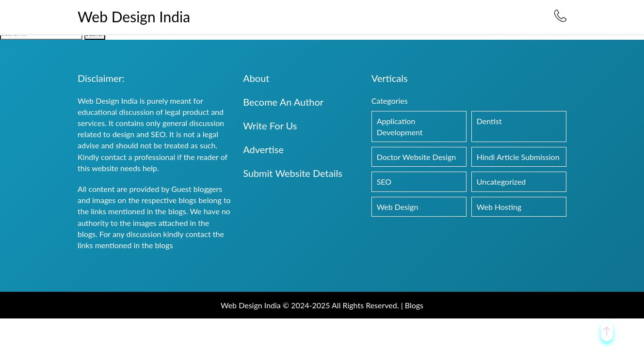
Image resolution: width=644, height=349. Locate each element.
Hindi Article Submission (518, 157)
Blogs (414, 305)
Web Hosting (499, 207)
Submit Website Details (293, 173)
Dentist (489, 121)
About (256, 78)
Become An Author (283, 102)
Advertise (263, 149)
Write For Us (270, 126)
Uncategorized (501, 182)
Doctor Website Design (417, 157)
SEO (384, 182)
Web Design (398, 207)
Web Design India (134, 16)
